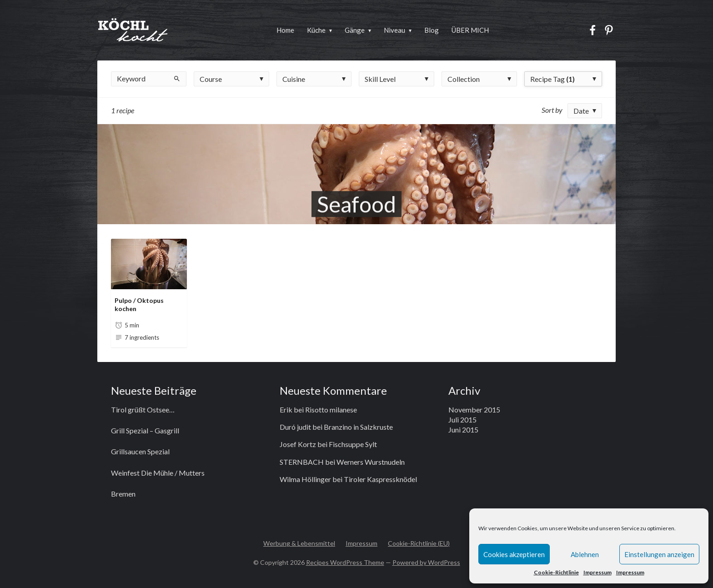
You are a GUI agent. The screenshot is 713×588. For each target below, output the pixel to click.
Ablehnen (585, 554)
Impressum (598, 572)
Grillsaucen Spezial (140, 451)
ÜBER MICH (470, 30)
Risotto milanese (331, 410)
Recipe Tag (552, 79)
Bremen (123, 494)
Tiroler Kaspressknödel (380, 479)
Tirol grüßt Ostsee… (143, 410)
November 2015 (474, 410)
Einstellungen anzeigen (659, 554)
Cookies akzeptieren (514, 554)
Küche (316, 30)
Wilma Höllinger (305, 479)
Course (211, 79)
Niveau (394, 30)
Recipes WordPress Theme (345, 562)
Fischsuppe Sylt (353, 444)
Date (581, 111)
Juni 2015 (463, 430)
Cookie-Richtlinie (556, 572)
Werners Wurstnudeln (371, 462)
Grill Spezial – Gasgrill (145, 430)
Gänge (355, 30)
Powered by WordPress (426, 562)
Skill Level (380, 79)
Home (285, 30)
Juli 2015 (462, 420)
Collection (464, 79)
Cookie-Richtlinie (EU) (419, 543)
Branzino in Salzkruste (358, 427)
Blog (432, 30)
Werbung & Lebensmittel (299, 543)
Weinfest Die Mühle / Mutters (158, 473)
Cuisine (294, 79)
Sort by (552, 110)
